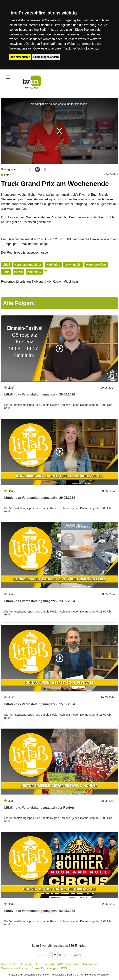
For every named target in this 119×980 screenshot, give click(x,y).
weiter (77, 955)
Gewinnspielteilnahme (15, 968)
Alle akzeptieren (20, 57)
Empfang (27, 964)
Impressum (73, 964)
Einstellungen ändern (46, 57)
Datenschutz (91, 964)
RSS (64, 968)
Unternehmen (9, 964)
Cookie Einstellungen (45, 968)
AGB (60, 964)
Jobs (38, 964)
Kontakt (49, 964)
